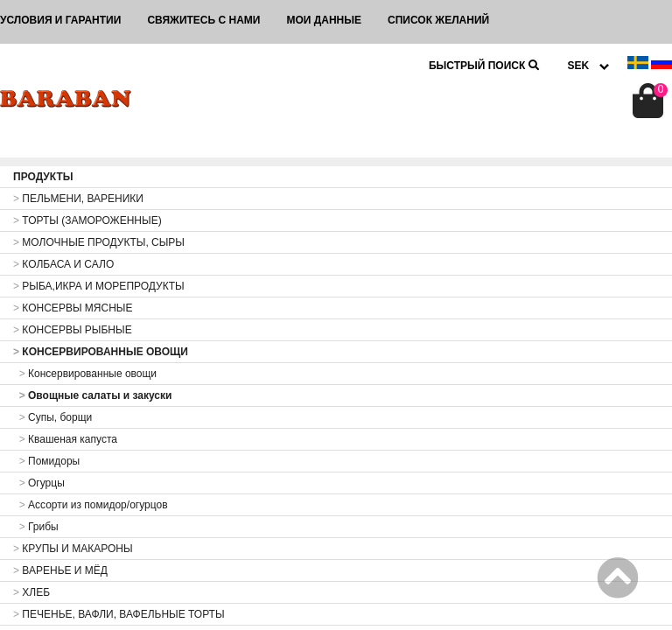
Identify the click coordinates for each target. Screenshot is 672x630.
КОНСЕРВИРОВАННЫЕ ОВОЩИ (101, 352)
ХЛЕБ (31, 592)
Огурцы (39, 483)
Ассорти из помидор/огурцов (91, 505)
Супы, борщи (52, 417)
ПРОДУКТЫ (43, 177)
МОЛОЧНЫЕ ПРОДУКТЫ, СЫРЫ (99, 242)
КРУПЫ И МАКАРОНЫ (73, 549)
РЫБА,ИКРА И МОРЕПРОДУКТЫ (99, 286)
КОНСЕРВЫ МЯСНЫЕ (73, 308)
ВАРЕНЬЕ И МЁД (60, 570)
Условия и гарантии (60, 20)
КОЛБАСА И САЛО (63, 264)
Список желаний (438, 20)
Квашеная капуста (65, 439)
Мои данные (324, 20)
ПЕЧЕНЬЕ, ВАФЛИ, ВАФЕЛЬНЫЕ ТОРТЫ (119, 614)
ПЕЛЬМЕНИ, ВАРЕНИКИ (78, 199)
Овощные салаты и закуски (92, 395)
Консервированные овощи (85, 374)
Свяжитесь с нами (203, 20)
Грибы (36, 527)
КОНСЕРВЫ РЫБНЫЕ (73, 330)
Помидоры (46, 461)
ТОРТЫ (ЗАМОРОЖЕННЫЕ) (87, 220)
